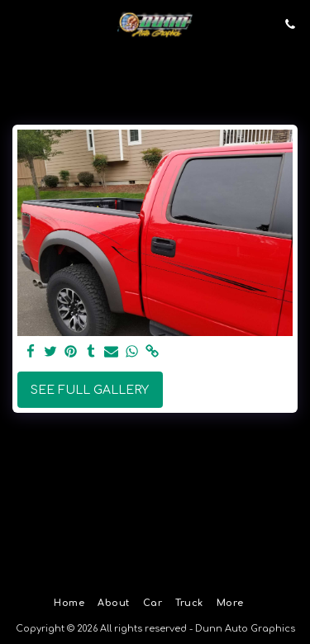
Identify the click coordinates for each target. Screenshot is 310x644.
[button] (18, 24)
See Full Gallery (90, 390)
